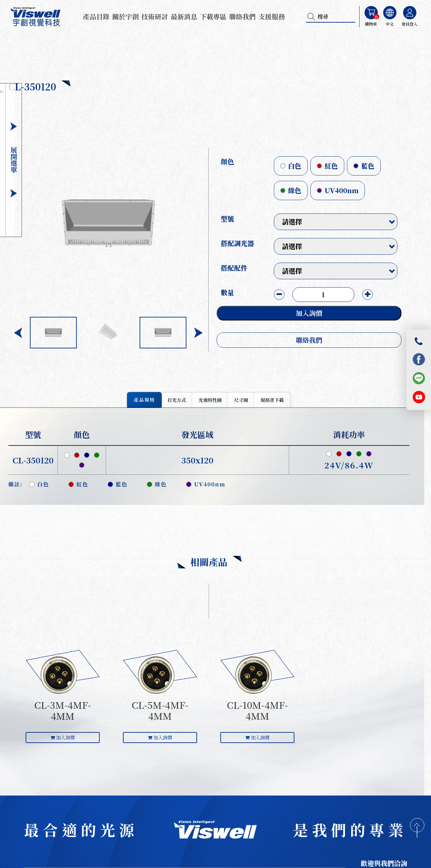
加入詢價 (316, 313)
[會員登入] (410, 13)
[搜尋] (312, 17)
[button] (205, 333)
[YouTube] (419, 397)
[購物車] (371, 13)
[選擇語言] (390, 13)
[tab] (144, 401)
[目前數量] (330, 295)
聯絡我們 (316, 340)
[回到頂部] (417, 829)
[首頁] (215, 831)
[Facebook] (419, 359)
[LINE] (419, 378)
